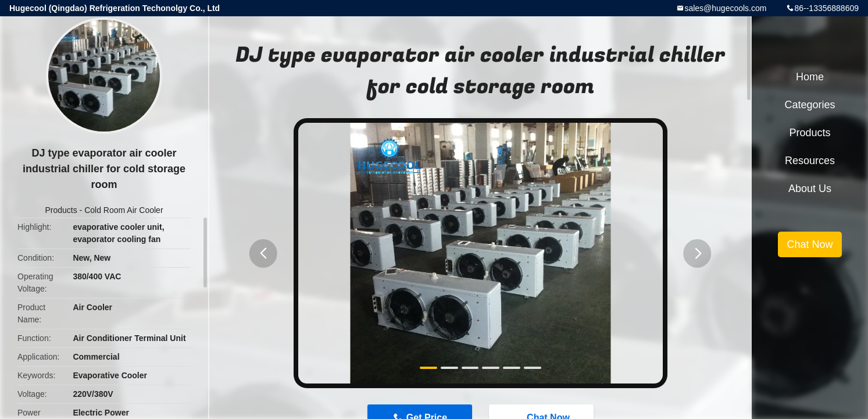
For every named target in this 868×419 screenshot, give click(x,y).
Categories (810, 105)
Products (61, 210)
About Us (810, 189)
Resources (810, 161)
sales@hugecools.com (725, 8)
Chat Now (810, 244)
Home (810, 77)
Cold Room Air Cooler (124, 210)
